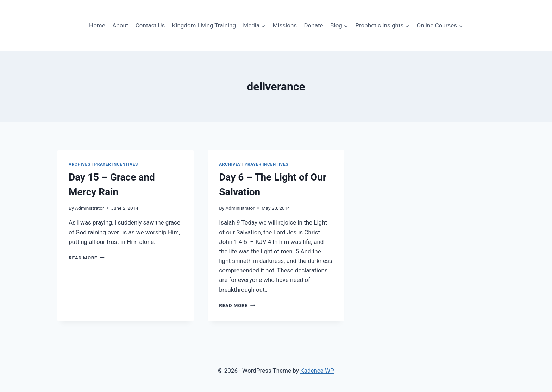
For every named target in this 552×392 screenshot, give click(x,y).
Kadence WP (317, 371)
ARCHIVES (80, 164)
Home (97, 25)
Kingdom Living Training (204, 25)
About (120, 25)
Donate (313, 25)
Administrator (89, 208)
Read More (87, 258)
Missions (285, 25)
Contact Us (150, 25)
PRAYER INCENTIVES (116, 164)
